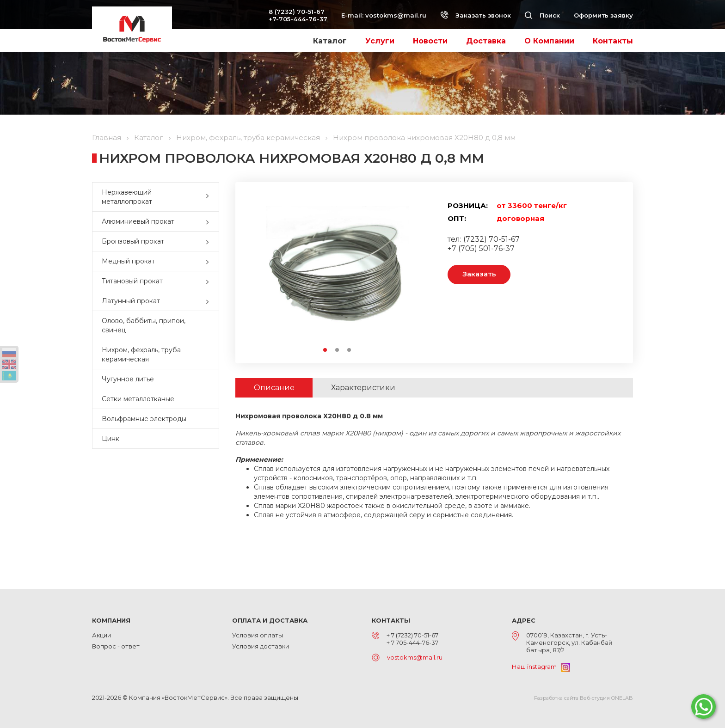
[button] (209, 197)
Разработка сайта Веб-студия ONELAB (584, 698)
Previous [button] (262, 272)
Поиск (542, 15)
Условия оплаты (258, 635)
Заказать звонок (476, 15)
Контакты (613, 41)
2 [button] (338, 350)
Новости (430, 41)
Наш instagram (541, 667)
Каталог (330, 41)
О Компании (549, 41)
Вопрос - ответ (116, 646)
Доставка (486, 41)
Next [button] (412, 272)
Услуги (380, 41)
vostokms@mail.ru (396, 15)
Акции (101, 635)
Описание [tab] (274, 388)
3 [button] (350, 350)
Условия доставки (261, 646)
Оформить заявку (603, 15)
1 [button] (326, 350)
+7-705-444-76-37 (298, 19)
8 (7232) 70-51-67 (297, 12)
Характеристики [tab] (364, 388)
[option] (337, 272)
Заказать (479, 274)
